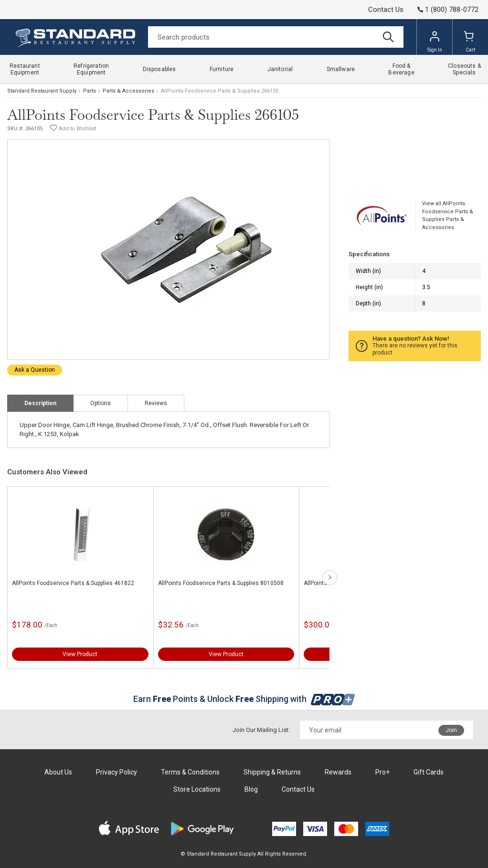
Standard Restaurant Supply (42, 91)
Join (451, 730)
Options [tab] (101, 403)
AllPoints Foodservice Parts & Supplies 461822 (73, 583)
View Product (80, 654)
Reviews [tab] (156, 403)
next (330, 578)
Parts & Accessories (128, 91)
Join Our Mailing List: (261, 730)
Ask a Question (35, 370)
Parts (90, 91)
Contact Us (386, 10)
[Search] (276, 37)
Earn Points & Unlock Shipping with (244, 699)
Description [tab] (40, 403)
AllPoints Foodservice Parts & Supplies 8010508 (221, 583)
